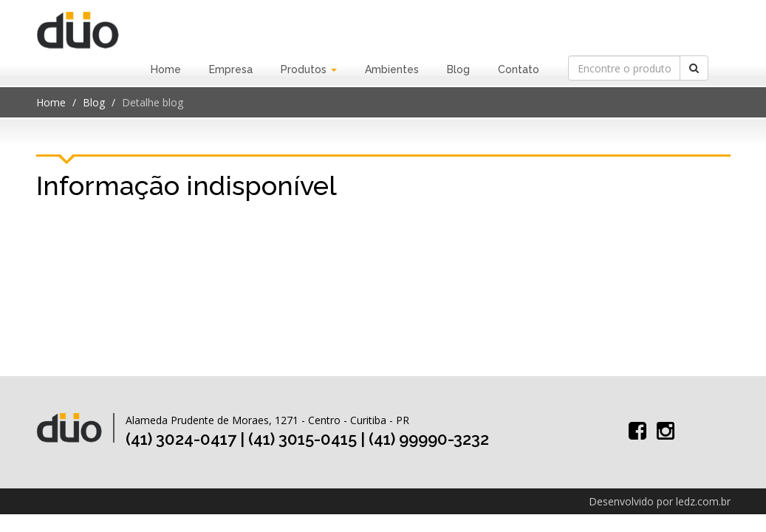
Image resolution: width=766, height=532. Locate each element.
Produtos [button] (309, 69)
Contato (519, 69)
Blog (458, 69)
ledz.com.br (703, 501)
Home (166, 69)
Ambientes (392, 69)
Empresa (231, 69)
